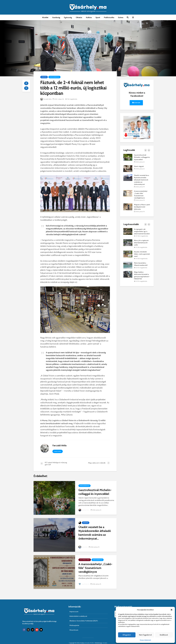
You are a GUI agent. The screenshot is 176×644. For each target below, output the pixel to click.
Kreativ (105, 639)
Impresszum (74, 608)
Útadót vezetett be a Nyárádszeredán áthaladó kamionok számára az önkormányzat (141, 180)
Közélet (45, 17)
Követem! (136, 103)
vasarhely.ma (84, 584)
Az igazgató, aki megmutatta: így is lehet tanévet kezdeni (142, 231)
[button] (172, 610)
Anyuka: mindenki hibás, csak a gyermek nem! (142, 254)
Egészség (68, 17)
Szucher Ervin (84, 510)
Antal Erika (83, 547)
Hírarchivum (74, 626)
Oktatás (79, 17)
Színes (121, 17)
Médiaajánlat (74, 621)
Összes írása (58, 451)
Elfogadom (127, 635)
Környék (44, 77)
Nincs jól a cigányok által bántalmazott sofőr (141, 243)
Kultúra (89, 17)
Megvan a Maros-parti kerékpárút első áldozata (142, 207)
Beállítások (164, 635)
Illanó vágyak (139, 166)
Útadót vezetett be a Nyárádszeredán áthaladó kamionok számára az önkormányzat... (95, 533)
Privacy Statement (145, 640)
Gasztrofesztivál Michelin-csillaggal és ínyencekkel (95, 492)
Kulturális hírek (85, 560)
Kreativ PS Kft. (90, 639)
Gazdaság (56, 17)
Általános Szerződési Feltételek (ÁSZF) (84, 617)
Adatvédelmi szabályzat (78, 612)
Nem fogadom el (145, 635)
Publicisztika (109, 17)
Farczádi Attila (46, 99)
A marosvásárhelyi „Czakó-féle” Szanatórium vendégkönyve (95, 568)
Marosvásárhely (54, 77)
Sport (98, 17)
